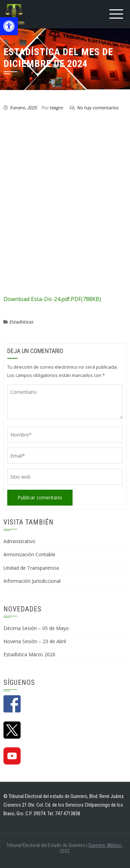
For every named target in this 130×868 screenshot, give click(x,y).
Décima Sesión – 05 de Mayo (36, 628)
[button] (9, 26)
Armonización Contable (29, 554)
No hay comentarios (97, 108)
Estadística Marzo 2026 (29, 654)
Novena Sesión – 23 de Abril (35, 641)
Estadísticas (21, 322)
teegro (56, 108)
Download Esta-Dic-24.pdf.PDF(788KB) (52, 299)
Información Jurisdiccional (32, 581)
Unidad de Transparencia (31, 568)
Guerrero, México (105, 845)
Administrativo (19, 541)
